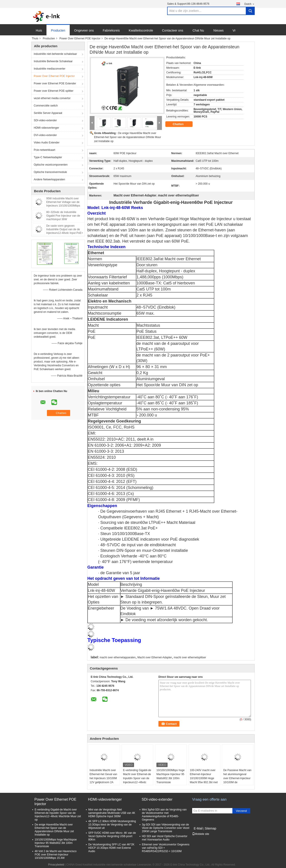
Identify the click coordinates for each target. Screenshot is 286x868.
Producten (58, 30)
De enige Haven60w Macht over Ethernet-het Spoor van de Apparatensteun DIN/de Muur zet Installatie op (128, 137)
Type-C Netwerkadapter (48, 157)
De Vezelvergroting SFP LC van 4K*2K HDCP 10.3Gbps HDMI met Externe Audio (111, 848)
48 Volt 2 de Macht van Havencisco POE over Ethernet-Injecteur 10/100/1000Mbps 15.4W (56, 855)
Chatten (181, 124)
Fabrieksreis (111, 30)
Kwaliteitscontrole (141, 30)
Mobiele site (201, 834)
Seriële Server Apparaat (48, 113)
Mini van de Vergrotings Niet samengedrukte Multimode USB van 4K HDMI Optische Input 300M (112, 813)
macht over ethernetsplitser (190, 657)
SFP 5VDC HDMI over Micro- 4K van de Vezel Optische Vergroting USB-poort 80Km (112, 836)
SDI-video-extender (45, 120)
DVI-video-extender (45, 135)
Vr (234, 30)
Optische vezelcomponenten (51, 165)
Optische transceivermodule (50, 172)
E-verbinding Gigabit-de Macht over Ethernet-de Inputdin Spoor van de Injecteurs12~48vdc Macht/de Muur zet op (137, 778)
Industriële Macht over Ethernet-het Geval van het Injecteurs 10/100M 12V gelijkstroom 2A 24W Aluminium (103, 778)
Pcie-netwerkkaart (44, 150)
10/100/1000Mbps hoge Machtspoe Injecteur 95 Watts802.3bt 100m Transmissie (170, 776)
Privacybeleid (56, 865)
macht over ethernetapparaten (118, 657)
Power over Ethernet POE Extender (55, 83)
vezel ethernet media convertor (52, 98)
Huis (39, 30)
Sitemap (210, 828)
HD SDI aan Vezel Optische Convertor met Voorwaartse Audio (165, 838)
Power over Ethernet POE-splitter (54, 91)
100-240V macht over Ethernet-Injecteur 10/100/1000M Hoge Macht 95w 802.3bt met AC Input (204, 778)
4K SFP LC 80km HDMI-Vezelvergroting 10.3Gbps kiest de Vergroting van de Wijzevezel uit (112, 825)
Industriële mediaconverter (49, 69)
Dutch (250, 4)
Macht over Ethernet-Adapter (155, 657)
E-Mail (198, 828)
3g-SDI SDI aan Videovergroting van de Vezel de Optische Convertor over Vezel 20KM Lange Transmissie (166, 828)
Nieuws (219, 30)
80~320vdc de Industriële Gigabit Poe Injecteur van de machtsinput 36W (63, 216)
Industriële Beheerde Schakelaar (53, 61)
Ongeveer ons (84, 30)
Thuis (35, 38)
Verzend (241, 811)
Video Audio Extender (47, 143)
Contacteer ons (173, 30)
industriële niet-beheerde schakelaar (55, 54)
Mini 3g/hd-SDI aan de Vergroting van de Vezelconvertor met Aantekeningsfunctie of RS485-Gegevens (164, 815)
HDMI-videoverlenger (46, 128)
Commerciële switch (46, 106)
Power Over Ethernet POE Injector (80, 38)
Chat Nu (198, 30)
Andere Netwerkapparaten (49, 179)
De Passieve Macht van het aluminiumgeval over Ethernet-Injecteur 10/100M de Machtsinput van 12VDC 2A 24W (238, 780)
